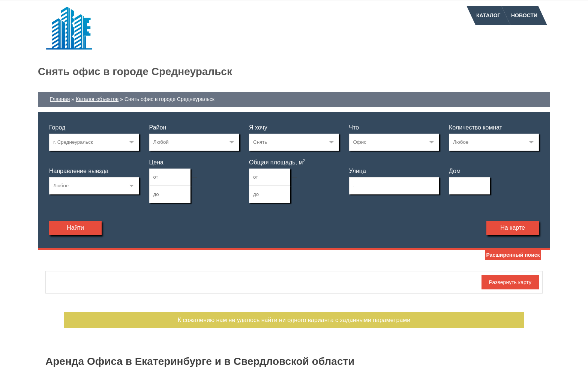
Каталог (488, 15)
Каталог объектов (97, 99)
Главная (60, 99)
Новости (524, 15)
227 (94, 142)
